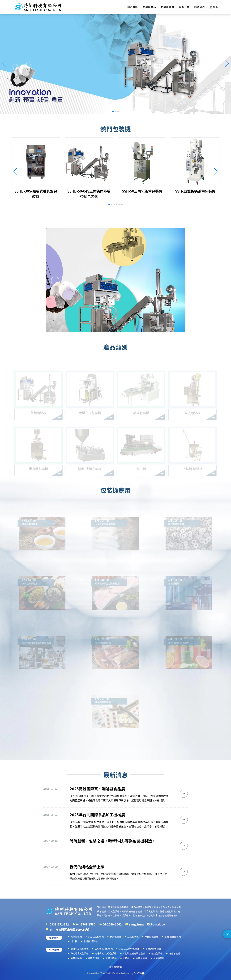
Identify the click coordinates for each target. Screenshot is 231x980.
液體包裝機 (76, 958)
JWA (101, 973)
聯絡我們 (200, 7)
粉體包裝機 (174, 953)
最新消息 (184, 7)
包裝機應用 (167, 7)
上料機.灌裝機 (91, 941)
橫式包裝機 (116, 937)
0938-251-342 (59, 924)
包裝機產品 (149, 7)
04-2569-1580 (86, 924)
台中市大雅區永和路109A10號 (69, 929)
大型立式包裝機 (96, 937)
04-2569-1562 (112, 924)
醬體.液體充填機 (173, 937)
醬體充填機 (94, 958)
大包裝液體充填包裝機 (134, 953)
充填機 (126, 958)
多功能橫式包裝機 (80, 953)
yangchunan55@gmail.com (148, 924)
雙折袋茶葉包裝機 (80, 949)
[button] (113, 112)
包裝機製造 (159, 958)
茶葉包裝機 (76, 937)
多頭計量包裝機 (153, 949)
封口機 (74, 941)
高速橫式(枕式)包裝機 (106, 953)
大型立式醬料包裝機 (129, 949)
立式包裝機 (133, 937)
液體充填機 (111, 958)
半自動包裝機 (151, 937)
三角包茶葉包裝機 (104, 949)
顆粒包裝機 (157, 953)
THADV (137, 973)
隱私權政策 (116, 967)
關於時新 (133, 7)
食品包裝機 (141, 958)
